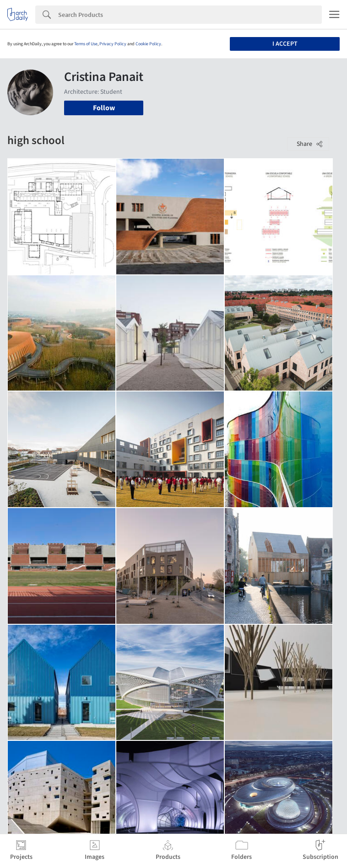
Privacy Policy (113, 44)
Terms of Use (86, 44)
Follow (104, 108)
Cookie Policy (148, 44)
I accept (285, 44)
